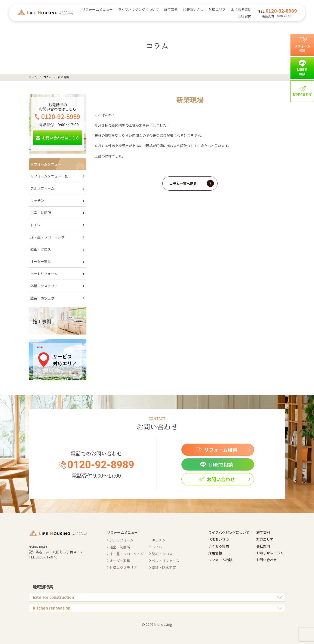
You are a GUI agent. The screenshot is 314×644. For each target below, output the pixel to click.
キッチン (37, 200)
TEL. (278, 11)
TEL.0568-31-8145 (43, 557)
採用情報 (215, 553)
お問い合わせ (267, 560)
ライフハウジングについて (138, 9)
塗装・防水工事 (42, 298)
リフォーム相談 (220, 560)
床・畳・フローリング (47, 237)
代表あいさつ (193, 9)
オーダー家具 (41, 261)
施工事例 (171, 9)
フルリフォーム (42, 188)
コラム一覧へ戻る (183, 184)
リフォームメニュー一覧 (49, 176)
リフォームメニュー (97, 9)
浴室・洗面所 (41, 213)
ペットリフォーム (44, 274)
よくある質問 (241, 9)
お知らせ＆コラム (270, 553)
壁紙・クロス (41, 249)
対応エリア (217, 9)
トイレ (36, 225)
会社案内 (244, 16)
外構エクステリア (44, 286)
